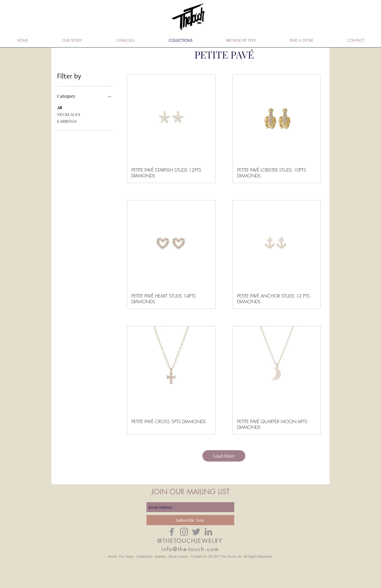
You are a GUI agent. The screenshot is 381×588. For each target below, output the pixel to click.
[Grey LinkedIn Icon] (208, 532)
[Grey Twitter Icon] (196, 532)
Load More (224, 456)
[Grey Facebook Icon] (172, 532)
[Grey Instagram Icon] (184, 532)
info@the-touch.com (190, 549)
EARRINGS (67, 121)
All (59, 107)
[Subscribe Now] (190, 520)
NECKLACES (69, 114)
